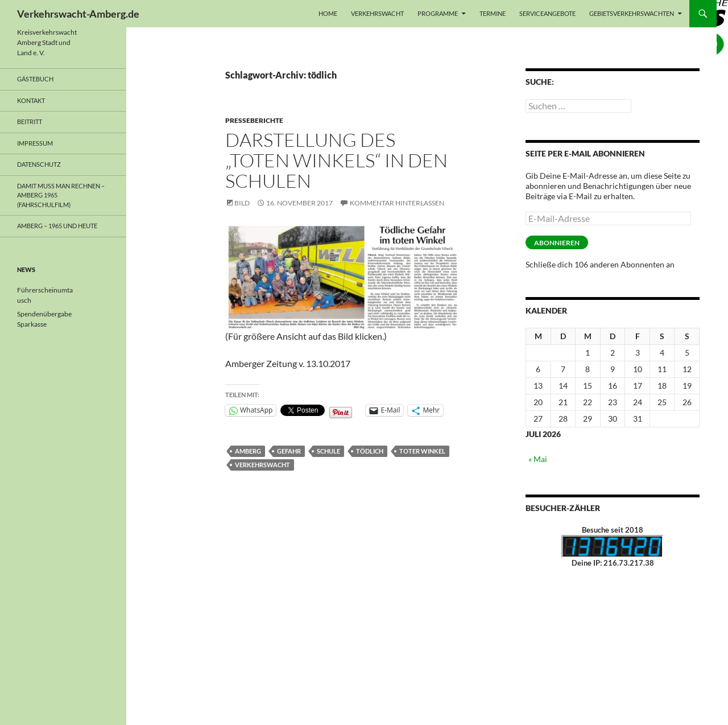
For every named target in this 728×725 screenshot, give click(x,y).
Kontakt (31, 100)
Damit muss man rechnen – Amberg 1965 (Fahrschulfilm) (61, 195)
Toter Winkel (422, 451)
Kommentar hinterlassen (397, 203)
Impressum (35, 143)
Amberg (248, 451)
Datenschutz (39, 164)
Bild (242, 203)
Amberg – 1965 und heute (57, 226)
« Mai (538, 459)
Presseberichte (254, 120)
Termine (493, 13)
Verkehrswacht (377, 13)
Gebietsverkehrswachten (632, 13)
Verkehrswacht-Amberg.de (78, 14)
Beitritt (30, 121)
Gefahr (289, 451)
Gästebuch (35, 79)
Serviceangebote (547, 13)
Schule (328, 451)
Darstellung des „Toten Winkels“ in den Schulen (336, 160)
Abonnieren (557, 243)
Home (328, 13)
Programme (438, 13)
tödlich (370, 451)
